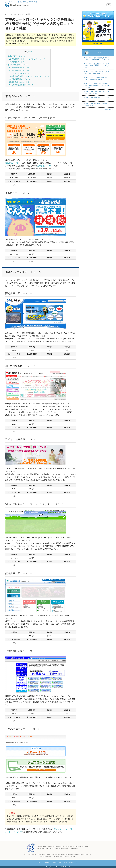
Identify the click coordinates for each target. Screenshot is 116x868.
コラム (40, 863)
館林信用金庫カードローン (20, 79)
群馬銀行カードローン (14, 163)
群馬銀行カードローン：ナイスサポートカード (27, 59)
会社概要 (47, 863)
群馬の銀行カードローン (16, 56)
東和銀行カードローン (18, 62)
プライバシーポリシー (59, 863)
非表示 (30, 52)
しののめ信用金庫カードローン (21, 85)
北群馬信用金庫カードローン (20, 82)
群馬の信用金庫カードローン (17, 65)
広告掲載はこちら (73, 863)
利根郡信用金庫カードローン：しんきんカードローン (29, 76)
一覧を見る (109, 109)
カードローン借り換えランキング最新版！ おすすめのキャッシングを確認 (97, 66)
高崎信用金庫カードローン (20, 68)
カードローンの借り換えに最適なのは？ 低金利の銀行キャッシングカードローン (97, 86)
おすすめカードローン (46, 166)
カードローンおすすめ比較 (15, 14)
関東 (29, 14)
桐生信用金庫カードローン (20, 70)
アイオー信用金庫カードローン (21, 73)
